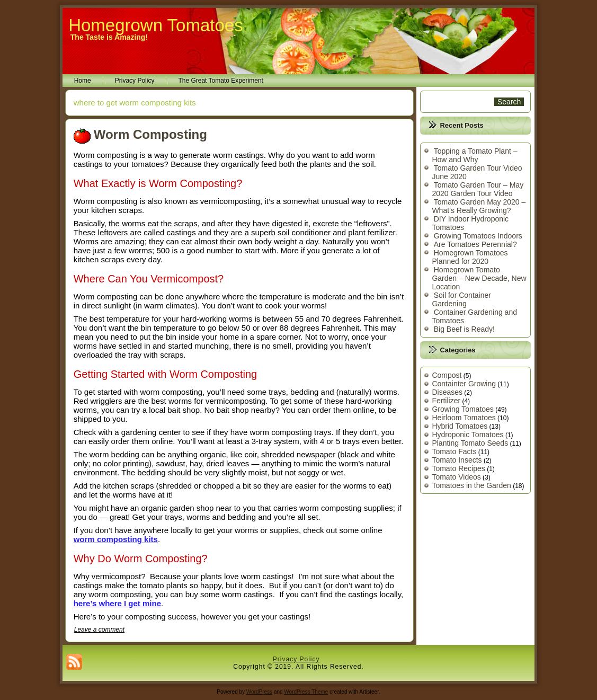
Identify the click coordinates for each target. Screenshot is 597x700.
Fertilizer (446, 401)
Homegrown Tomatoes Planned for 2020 (470, 257)
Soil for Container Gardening (461, 299)
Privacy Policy (135, 81)
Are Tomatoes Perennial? (475, 244)
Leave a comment (99, 630)
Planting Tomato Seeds (470, 443)
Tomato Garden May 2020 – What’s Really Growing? (479, 206)
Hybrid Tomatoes (460, 426)
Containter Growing (464, 384)
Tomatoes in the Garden (471, 485)
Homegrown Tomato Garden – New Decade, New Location (479, 278)
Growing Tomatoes (462, 409)
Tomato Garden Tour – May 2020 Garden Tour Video (478, 189)
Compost (447, 375)
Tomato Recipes (458, 468)
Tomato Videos (456, 477)
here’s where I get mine (117, 603)
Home (83, 81)
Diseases (447, 392)
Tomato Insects (457, 460)
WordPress (259, 692)
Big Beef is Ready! (464, 329)
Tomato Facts (454, 451)
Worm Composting (150, 134)
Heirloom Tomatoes (464, 418)
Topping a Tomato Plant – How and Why (474, 155)
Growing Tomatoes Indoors (478, 236)
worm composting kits (116, 539)
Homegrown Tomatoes (156, 25)
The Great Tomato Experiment (221, 81)
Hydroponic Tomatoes (467, 435)
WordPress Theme (306, 692)
